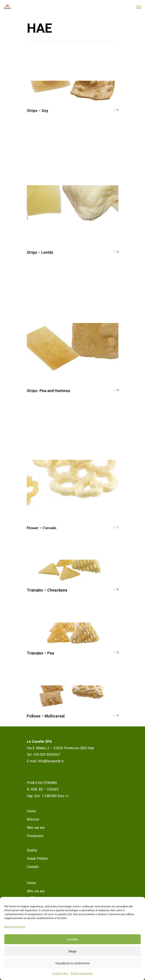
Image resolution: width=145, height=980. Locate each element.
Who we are (36, 828)
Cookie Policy (60, 973)
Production (35, 836)
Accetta (72, 939)
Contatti (33, 867)
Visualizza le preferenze (72, 963)
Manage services (15, 927)
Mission (33, 819)
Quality (32, 850)
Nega (73, 951)
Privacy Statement (82, 973)
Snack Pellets (37, 859)
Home (31, 811)
